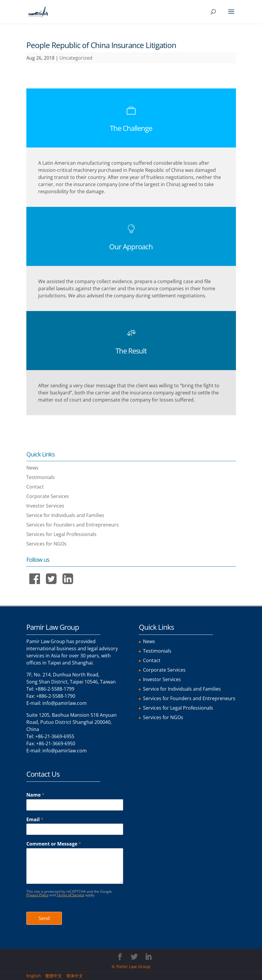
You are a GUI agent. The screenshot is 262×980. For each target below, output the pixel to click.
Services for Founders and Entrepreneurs (73, 525)
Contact (35, 487)
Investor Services (45, 506)
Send (44, 918)
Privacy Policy (37, 895)
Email (35, 820)
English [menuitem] (34, 976)
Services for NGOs (46, 544)
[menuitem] (36, 976)
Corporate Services (48, 496)
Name (35, 795)
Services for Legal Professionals (61, 534)
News (32, 468)
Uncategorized (76, 58)
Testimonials (41, 477)
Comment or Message (54, 844)
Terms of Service (70, 895)
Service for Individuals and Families (65, 515)
